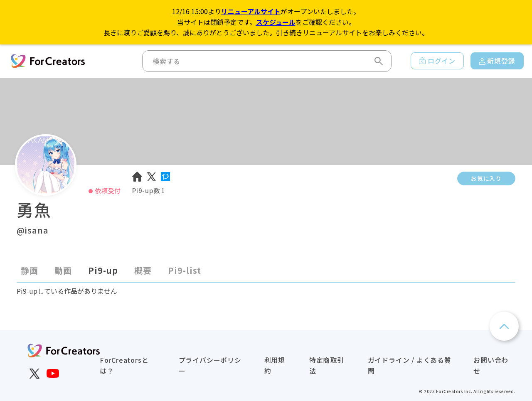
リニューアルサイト (251, 11)
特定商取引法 (327, 365)
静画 (30, 270)
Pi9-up (103, 270)
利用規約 (275, 365)
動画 (63, 270)
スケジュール (276, 22)
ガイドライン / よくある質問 (410, 365)
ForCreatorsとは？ (124, 365)
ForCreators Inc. (454, 391)
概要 (143, 270)
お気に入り (486, 178)
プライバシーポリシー (210, 365)
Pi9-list (185, 270)
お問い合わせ (491, 365)
